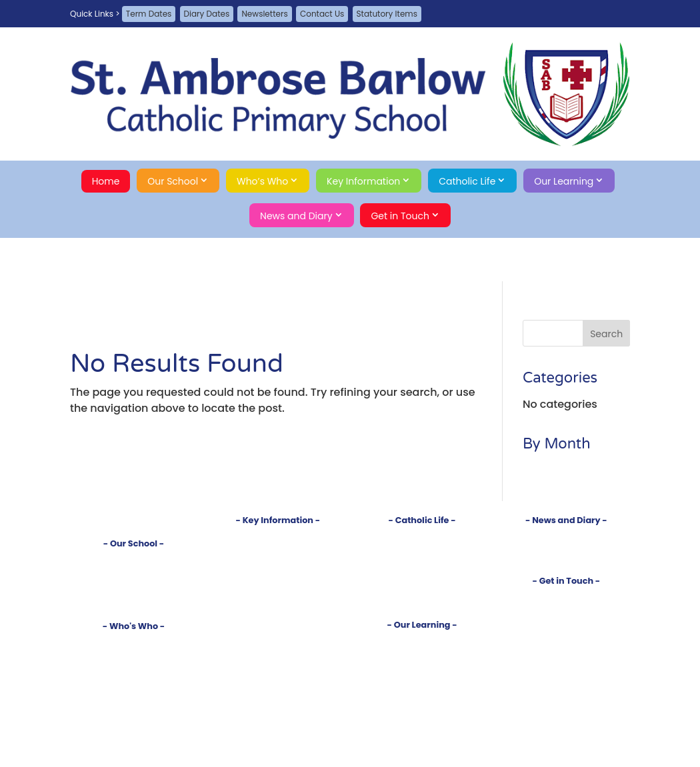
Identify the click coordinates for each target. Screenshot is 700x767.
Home (106, 181)
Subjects (422, 651)
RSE (422, 591)
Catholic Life (467, 181)
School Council (134, 685)
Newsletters (264, 14)
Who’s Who (262, 181)
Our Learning (564, 181)
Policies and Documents (278, 535)
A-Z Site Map (566, 630)
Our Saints (422, 579)
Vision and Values (134, 569)
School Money (278, 635)
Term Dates (149, 14)
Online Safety (278, 646)
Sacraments (422, 557)
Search (566, 664)
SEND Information (278, 579)
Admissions (278, 547)
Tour (134, 581)
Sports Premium (278, 602)
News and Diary (296, 216)
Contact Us (322, 14)
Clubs (422, 740)
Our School (173, 181)
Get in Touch (400, 216)
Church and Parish (422, 547)
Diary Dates (207, 14)
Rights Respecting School (133, 591)
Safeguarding (134, 603)
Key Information (363, 181)
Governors (134, 663)
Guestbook (566, 607)
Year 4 (422, 707)
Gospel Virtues (422, 602)
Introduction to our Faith (422, 535)
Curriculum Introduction (422, 640)
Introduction (134, 559)
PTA (134, 674)
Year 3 (422, 695)
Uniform (278, 613)
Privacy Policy (566, 641)
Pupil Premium (278, 591)
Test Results (278, 569)
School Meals (278, 624)
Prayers (422, 569)
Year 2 (422, 684)
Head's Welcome (134, 641)
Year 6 (422, 729)
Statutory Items (387, 14)
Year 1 (422, 673)
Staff (134, 652)
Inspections (278, 557)
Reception (422, 662)
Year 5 (422, 717)
